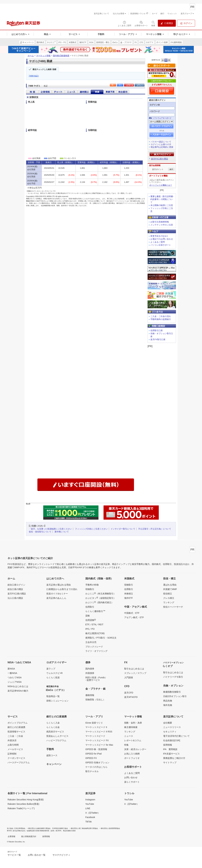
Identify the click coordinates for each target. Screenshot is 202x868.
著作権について (62, 532)
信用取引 (90, 607)
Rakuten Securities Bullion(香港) (23, 804)
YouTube (90, 804)
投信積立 (168, 594)
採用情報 (168, 745)
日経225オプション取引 (175, 696)
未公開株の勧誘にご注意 (162, 205)
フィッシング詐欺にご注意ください (91, 529)
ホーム (31, 56)
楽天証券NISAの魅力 (18, 691)
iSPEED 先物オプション (97, 762)
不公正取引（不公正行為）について (155, 529)
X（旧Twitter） (93, 813)
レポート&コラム (133, 740)
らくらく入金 (53, 723)
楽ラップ (51, 669)
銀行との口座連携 (16, 727)
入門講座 (129, 677)
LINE (88, 808)
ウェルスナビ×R (54, 673)
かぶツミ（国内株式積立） (99, 602)
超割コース (52, 755)
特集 (126, 745)
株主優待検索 (131, 727)
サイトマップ (170, 762)
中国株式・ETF (132, 613)
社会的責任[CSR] (172, 740)
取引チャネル (92, 771)
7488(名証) (34, 76)
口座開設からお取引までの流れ (62, 589)
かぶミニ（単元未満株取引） (101, 593)
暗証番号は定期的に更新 (162, 147)
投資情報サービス (16, 732)
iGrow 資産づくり (94, 723)
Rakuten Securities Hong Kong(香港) (26, 800)
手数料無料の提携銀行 (161, 319)
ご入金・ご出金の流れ (161, 316)
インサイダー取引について (123, 529)
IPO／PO (90, 629)
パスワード (155, 111)
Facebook (90, 817)
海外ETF (128, 598)
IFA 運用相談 (170, 749)
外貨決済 (12, 740)
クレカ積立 (169, 598)
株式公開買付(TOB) (95, 633)
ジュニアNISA (15, 682)
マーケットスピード (95, 736)
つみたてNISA (15, 677)
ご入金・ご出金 (15, 736)
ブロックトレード (94, 647)
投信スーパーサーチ (173, 607)
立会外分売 (91, 642)
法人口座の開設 (15, 598)
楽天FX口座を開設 (160, 159)
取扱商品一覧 (53, 696)
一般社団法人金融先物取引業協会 (39, 828)
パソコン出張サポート (161, 245)
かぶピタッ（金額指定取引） (101, 598)
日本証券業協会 (20, 828)
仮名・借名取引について (40, 532)
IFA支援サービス (171, 754)
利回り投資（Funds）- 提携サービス (96, 679)
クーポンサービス (16, 758)
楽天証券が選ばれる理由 (59, 585)
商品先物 (168, 701)
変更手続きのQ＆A (159, 236)
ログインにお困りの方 (161, 144)
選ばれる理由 (170, 585)
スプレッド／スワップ (135, 673)
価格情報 (90, 695)
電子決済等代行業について (176, 736)
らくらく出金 (53, 727)
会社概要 (168, 723)
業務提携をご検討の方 (174, 758)
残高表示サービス (55, 732)
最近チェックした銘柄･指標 (44, 69)
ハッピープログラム (56, 740)
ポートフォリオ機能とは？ (161, 185)
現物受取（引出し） (95, 700)
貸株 (88, 616)
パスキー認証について (161, 142)
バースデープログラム (19, 762)
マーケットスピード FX (97, 740)
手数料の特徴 (92, 585)
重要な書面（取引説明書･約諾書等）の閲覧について (162, 199)
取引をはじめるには (134, 669)
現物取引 (90, 589)
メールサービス (15, 749)
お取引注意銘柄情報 (160, 222)
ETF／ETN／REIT (94, 625)
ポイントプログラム (18, 723)
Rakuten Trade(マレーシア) (21, 808)
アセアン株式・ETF (134, 617)
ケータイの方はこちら (96, 767)
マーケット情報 (43, 56)
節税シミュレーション (57, 701)
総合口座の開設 (15, 589)
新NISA (11, 669)
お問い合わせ (131, 777)
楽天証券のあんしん (56, 598)
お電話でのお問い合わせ (162, 239)
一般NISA (12, 673)
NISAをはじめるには (18, 686)
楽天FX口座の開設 (17, 594)
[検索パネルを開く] (153, 23)
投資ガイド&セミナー (57, 594)
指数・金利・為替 (133, 723)
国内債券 (90, 669)
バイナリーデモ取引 (173, 677)
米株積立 (129, 594)
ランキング (169, 602)
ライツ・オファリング (96, 651)
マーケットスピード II (96, 727)
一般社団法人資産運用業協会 (110, 828)
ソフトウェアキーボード (162, 118)
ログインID (155, 105)
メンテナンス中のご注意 (162, 225)
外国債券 (90, 673)
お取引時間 (13, 745)
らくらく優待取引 (95, 611)
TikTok (89, 822)
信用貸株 (91, 620)
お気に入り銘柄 (132, 754)
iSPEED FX (91, 758)
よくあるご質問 (158, 242)
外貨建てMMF (170, 589)
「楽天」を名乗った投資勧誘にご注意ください (50, 529)
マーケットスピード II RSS (99, 732)
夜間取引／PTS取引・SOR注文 (101, 638)
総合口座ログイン (16, 585)
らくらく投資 (53, 677)
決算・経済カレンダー (135, 749)
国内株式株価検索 (61, 56)
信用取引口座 (157, 330)
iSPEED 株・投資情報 (96, 749)
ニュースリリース (172, 727)
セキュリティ (170, 732)
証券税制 (12, 754)
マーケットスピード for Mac (99, 745)
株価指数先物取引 (172, 692)
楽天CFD (129, 693)
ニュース (129, 736)
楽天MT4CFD (131, 697)
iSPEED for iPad (94, 754)
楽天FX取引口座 (158, 339)
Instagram (90, 800)
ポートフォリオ (132, 758)
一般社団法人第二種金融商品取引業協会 (84, 828)
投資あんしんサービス (57, 736)
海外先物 (168, 705)
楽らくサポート (132, 782)
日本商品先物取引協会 (60, 828)
